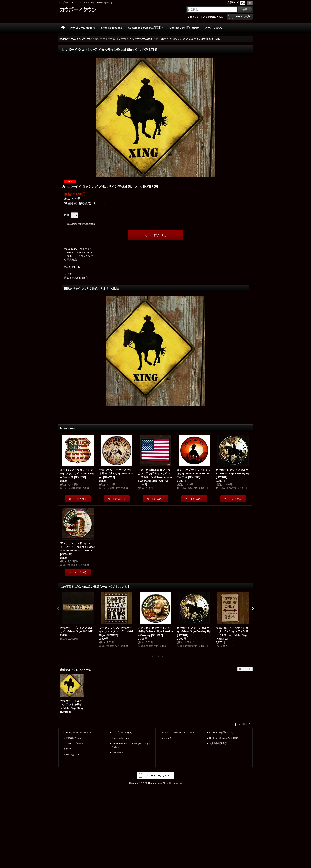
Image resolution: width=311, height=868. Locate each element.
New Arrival (118, 753)
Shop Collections (120, 738)
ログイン (194, 17)
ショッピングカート (73, 743)
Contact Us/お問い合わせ (222, 732)
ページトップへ (245, 724)
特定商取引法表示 (218, 743)
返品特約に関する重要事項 (81, 224)
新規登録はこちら (214, 17)
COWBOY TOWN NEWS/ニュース (178, 732)
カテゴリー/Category (122, 732)
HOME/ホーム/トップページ (77, 732)
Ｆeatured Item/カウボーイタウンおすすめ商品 (132, 745)
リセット (247, 669)
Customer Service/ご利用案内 (224, 738)
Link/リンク (166, 738)
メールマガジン (71, 755)
